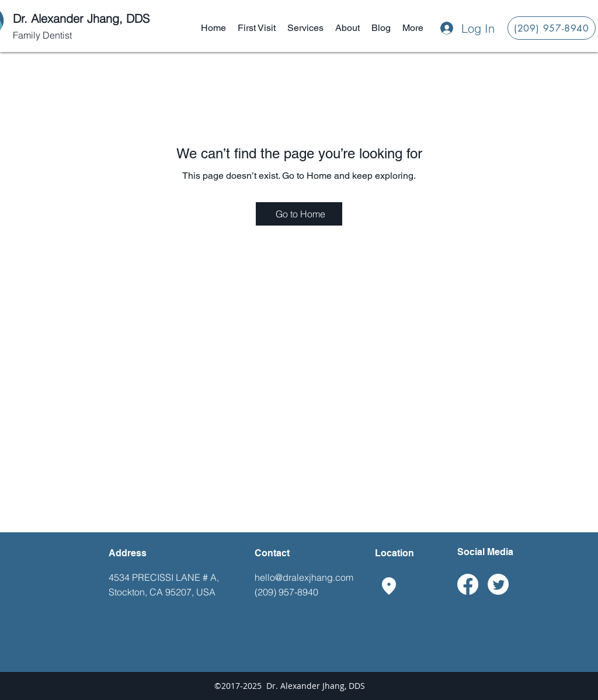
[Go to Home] (299, 214)
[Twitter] (498, 584)
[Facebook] (468, 584)
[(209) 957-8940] (552, 28)
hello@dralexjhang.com (304, 577)
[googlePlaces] (389, 586)
